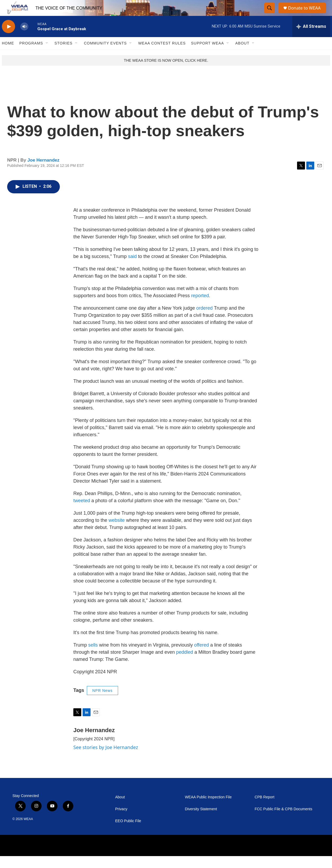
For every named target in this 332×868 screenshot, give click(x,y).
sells (93, 657)
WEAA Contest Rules (162, 55)
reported (200, 308)
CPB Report (265, 809)
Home (8, 55)
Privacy (121, 821)
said (132, 268)
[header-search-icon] (270, 14)
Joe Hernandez (44, 172)
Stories (64, 55)
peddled (185, 664)
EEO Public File (128, 833)
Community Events (105, 55)
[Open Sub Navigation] (47, 55)
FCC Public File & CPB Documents (284, 821)
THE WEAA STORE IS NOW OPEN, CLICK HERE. (166, 72)
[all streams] (311, 38)
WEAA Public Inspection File (208, 809)
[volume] (24, 39)
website (117, 532)
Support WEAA (207, 55)
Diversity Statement (201, 821)
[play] (8, 39)
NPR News (102, 702)
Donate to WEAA (307, 14)
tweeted (82, 513)
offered (201, 657)
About (242, 55)
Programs (31, 55)
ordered (204, 320)
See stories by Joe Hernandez (106, 759)
